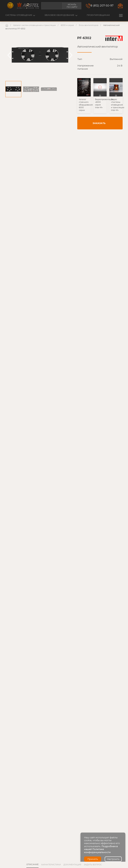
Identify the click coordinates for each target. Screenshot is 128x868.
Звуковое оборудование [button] (61, 15)
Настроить (113, 859)
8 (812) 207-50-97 (102, 5)
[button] (121, 15)
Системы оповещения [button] (20, 15)
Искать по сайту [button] (72, 6)
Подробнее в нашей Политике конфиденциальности (101, 849)
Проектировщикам (98, 15)
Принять (93, 859)
